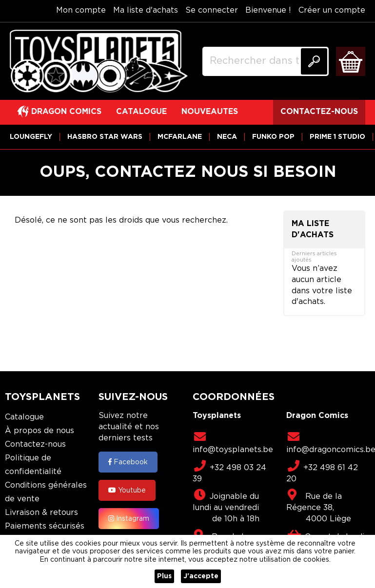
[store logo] (99, 61)
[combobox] (266, 61)
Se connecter (212, 10)
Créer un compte (332, 10)
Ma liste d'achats (146, 10)
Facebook (128, 462)
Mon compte (81, 10)
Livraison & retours (41, 513)
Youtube (127, 490)
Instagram (129, 518)
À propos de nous (39, 431)
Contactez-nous (35, 445)
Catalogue (24, 417)
